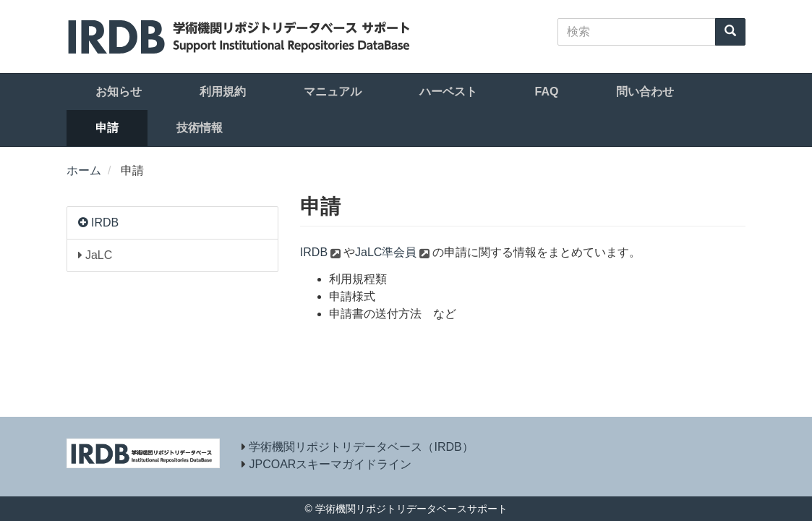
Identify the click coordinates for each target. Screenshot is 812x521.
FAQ (547, 92)
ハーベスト (448, 92)
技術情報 (200, 128)
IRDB (105, 223)
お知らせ (119, 92)
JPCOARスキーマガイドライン (330, 464)
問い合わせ (645, 92)
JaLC (95, 255)
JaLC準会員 (386, 252)
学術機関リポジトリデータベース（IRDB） (361, 447)
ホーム (84, 170)
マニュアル (333, 92)
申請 (107, 128)
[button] (85, 223)
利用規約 (223, 92)
